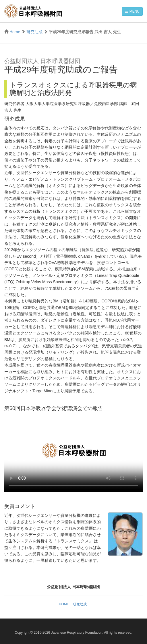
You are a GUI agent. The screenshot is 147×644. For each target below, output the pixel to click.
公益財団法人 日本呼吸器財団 (33, 11)
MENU (132, 11)
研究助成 (34, 32)
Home (15, 32)
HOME (64, 604)
